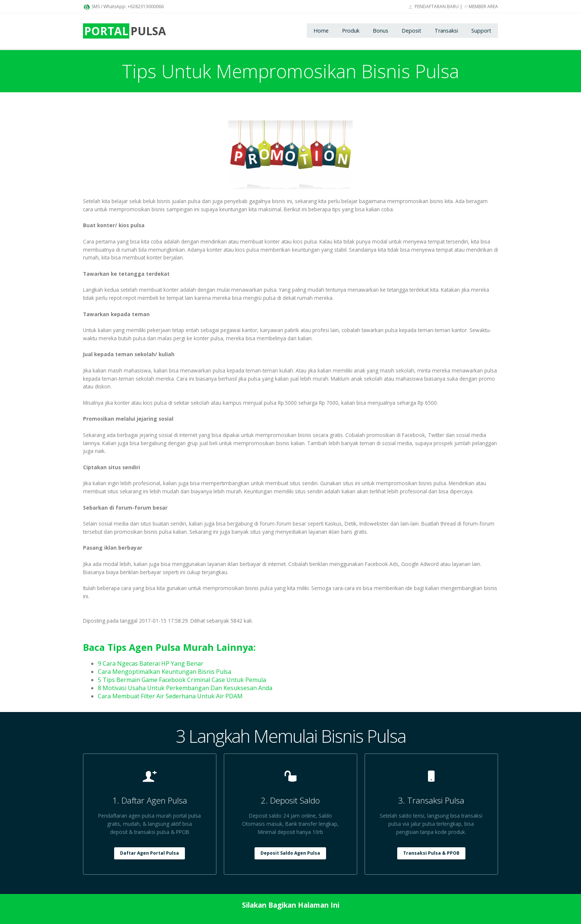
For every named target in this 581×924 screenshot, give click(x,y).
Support (481, 31)
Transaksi (446, 31)
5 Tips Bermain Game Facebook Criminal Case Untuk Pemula (182, 680)
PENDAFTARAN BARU (434, 6)
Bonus (381, 31)
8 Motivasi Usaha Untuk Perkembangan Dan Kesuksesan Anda (185, 688)
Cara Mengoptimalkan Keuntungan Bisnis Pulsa (165, 672)
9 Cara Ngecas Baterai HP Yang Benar (151, 663)
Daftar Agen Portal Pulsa (150, 853)
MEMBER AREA (481, 6)
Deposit (411, 31)
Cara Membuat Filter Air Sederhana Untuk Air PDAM (170, 696)
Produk (351, 31)
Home (321, 31)
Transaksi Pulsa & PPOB (431, 853)
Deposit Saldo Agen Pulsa (290, 853)
